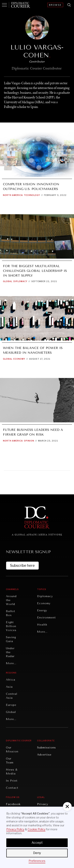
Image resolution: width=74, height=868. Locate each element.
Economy (19, 359)
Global (8, 281)
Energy (42, 610)
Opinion (29, 441)
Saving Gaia (11, 639)
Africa (11, 680)
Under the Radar (10, 652)
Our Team (10, 761)
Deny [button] (37, 853)
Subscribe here (22, 565)
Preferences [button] (37, 861)
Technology (32, 195)
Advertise (44, 755)
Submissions (46, 748)
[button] (67, 806)
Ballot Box (11, 613)
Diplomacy (20, 281)
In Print (12, 781)
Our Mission (12, 750)
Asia (9, 687)
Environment (46, 618)
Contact (12, 788)
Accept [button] (37, 843)
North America (13, 195)
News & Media (12, 772)
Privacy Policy (15, 829)
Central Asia (12, 696)
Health (42, 625)
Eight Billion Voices (11, 626)
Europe (11, 705)
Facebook (13, 804)
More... (11, 663)
